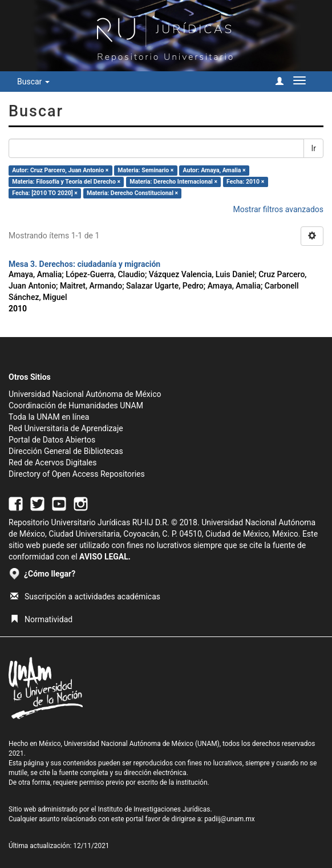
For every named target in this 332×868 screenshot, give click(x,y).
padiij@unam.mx (230, 819)
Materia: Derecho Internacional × (173, 182)
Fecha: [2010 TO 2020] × (45, 193)
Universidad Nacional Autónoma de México (85, 394)
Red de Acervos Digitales (52, 463)
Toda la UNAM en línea (49, 417)
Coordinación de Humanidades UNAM (76, 405)
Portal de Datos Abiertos (52, 440)
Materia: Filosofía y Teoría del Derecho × (66, 182)
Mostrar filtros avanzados (278, 209)
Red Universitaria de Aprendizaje (66, 428)
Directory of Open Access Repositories (77, 474)
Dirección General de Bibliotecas (66, 451)
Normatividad (41, 619)
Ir (313, 148)
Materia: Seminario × (145, 170)
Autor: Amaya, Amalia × (214, 170)
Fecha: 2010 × (245, 182)
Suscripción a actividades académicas (85, 597)
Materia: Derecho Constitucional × (132, 193)
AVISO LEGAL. (105, 557)
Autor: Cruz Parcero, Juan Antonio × (60, 170)
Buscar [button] (33, 82)
